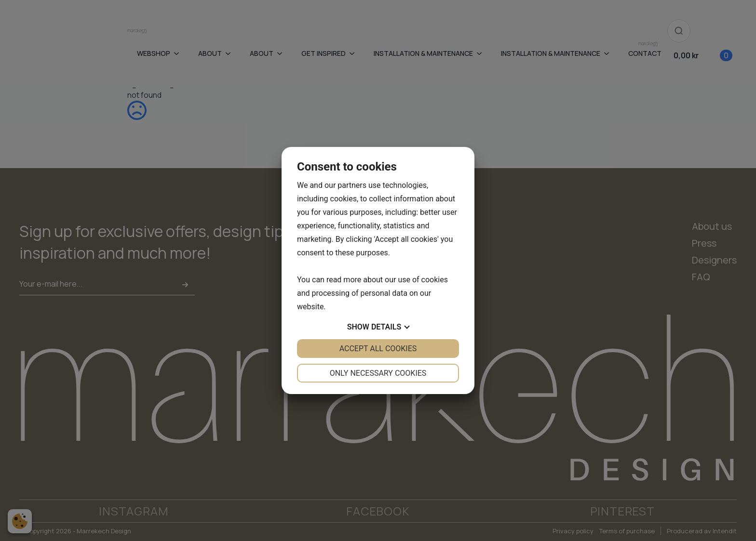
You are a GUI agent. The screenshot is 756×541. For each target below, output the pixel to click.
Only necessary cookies (378, 373)
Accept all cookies (378, 349)
